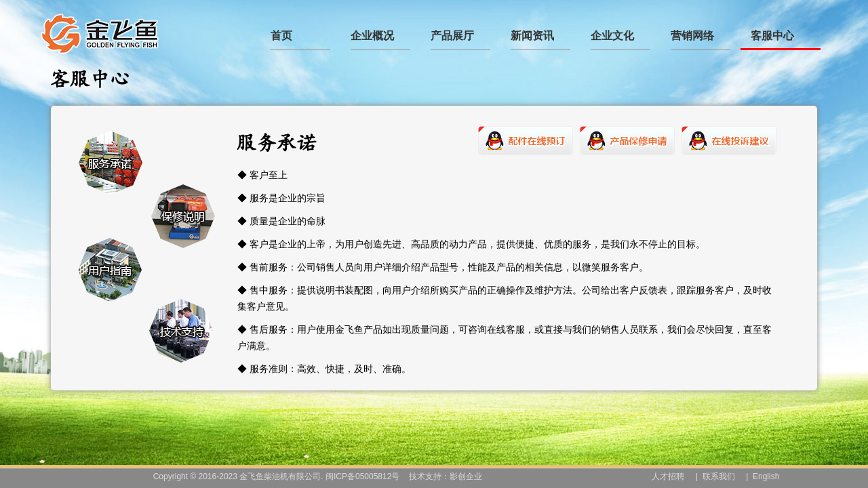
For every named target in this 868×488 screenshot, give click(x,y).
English (766, 476)
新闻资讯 (532, 36)
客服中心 (772, 36)
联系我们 (719, 476)
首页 (281, 36)
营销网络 (692, 36)
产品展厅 (452, 36)
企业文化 (612, 36)
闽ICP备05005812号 (362, 476)
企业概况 (372, 36)
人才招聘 (668, 476)
